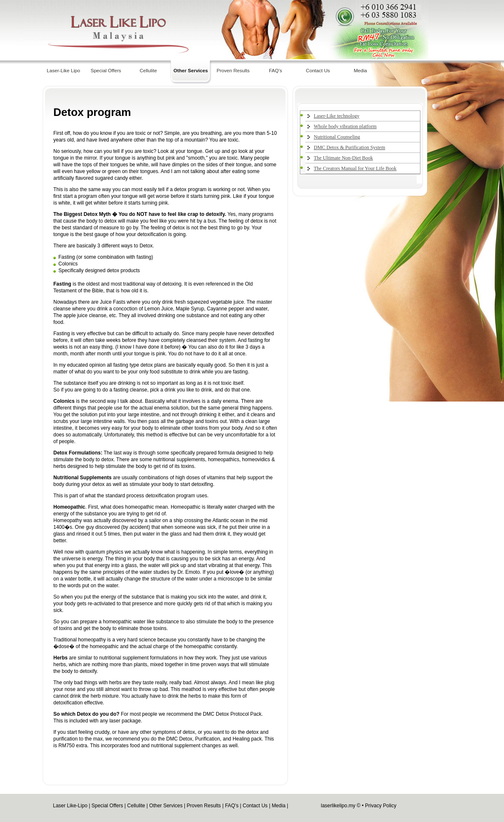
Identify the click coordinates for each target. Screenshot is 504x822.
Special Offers (106, 70)
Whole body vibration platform (345, 126)
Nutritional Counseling (337, 137)
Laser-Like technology (337, 116)
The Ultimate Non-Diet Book (343, 158)
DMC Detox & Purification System (349, 147)
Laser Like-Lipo (70, 806)
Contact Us (318, 70)
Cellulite (148, 70)
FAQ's (232, 806)
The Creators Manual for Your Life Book (355, 168)
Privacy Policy (381, 806)
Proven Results (233, 70)
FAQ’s (275, 70)
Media (360, 70)
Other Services (191, 70)
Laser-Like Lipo (63, 70)
